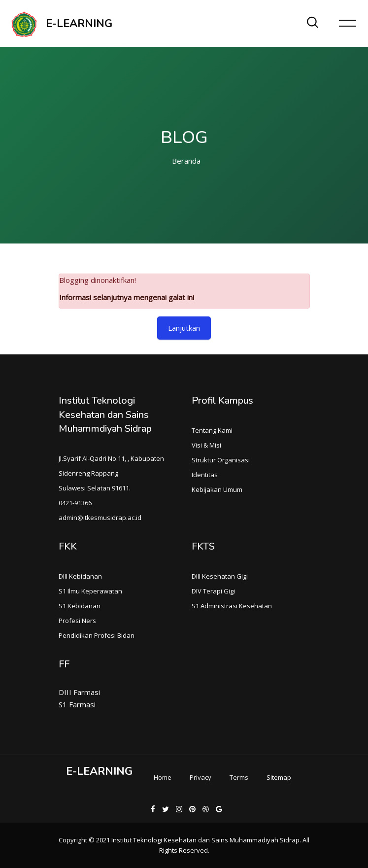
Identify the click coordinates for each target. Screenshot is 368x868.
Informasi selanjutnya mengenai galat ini (127, 297)
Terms (239, 777)
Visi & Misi (206, 445)
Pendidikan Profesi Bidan (97, 635)
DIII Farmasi (79, 692)
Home (163, 777)
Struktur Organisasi (221, 460)
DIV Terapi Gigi (213, 591)
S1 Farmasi (77, 704)
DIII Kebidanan (80, 576)
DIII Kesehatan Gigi (220, 576)
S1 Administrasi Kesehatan (232, 606)
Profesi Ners (77, 621)
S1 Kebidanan (80, 606)
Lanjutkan (184, 328)
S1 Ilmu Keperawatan (90, 591)
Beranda (186, 161)
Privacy (201, 777)
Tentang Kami (212, 430)
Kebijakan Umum (217, 489)
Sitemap (279, 777)
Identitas (205, 475)
